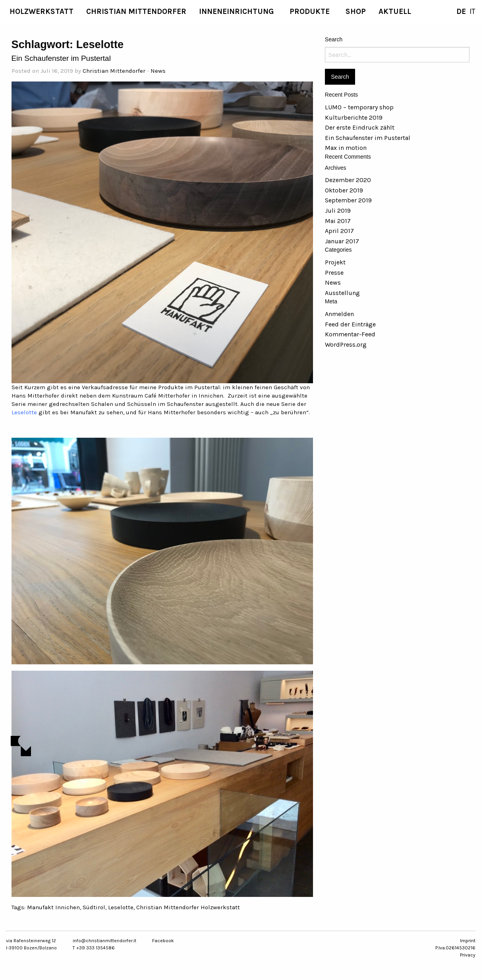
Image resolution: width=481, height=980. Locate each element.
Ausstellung (342, 293)
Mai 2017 (338, 221)
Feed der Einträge (350, 324)
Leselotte (24, 412)
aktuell (395, 11)
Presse (334, 273)
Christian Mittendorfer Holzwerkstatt (188, 907)
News (158, 71)
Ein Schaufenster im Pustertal (61, 58)
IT (472, 11)
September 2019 (348, 200)
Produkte (310, 11)
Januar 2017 (342, 241)
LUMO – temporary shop (359, 107)
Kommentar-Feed (350, 334)
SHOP (356, 11)
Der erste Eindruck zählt (360, 127)
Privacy (468, 955)
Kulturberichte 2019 (354, 117)
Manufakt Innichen (53, 907)
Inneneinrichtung (236, 11)
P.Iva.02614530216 (455, 948)
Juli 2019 (338, 211)
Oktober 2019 (344, 190)
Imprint (468, 941)
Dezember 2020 (348, 180)
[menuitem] (42, 12)
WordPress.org (346, 344)
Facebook (163, 941)
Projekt (335, 262)
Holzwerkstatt (42, 11)
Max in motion (346, 148)
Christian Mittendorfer (136, 11)
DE (461, 11)
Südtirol (94, 907)
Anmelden (339, 314)
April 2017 (339, 231)
